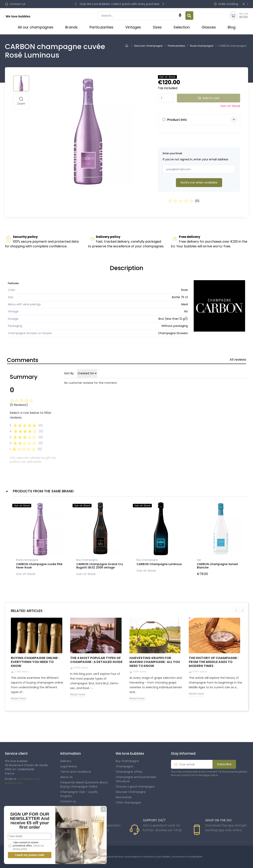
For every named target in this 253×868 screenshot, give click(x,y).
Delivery (66, 761)
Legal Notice (69, 766)
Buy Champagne (87, 560)
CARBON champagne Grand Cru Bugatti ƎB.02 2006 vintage (100, 566)
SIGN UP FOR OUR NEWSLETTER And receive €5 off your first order (30, 821)
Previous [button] (236, 610)
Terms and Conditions (76, 772)
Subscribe (224, 764)
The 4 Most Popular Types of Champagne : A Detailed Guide (96, 660)
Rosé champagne (27, 560)
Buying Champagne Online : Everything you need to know (35, 662)
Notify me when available (199, 182)
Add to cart (209, 98)
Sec (199, 560)
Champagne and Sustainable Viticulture (136, 779)
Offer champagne (128, 803)
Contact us (17, 4)
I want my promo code (30, 855)
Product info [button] (200, 120)
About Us (66, 777)
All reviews (238, 360)
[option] (40, 540)
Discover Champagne (131, 792)
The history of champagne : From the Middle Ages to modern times (214, 662)
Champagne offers (129, 772)
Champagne (124, 766)
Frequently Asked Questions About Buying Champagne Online (84, 784)
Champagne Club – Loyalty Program (79, 794)
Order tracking (226, 4)
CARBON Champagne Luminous (159, 564)
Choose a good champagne (135, 787)
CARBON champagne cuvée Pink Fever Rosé (39, 566)
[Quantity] (166, 98)
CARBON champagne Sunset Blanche (217, 566)
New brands (124, 797)
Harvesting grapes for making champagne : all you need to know (155, 662)
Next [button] (242, 610)
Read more (18, 698)
